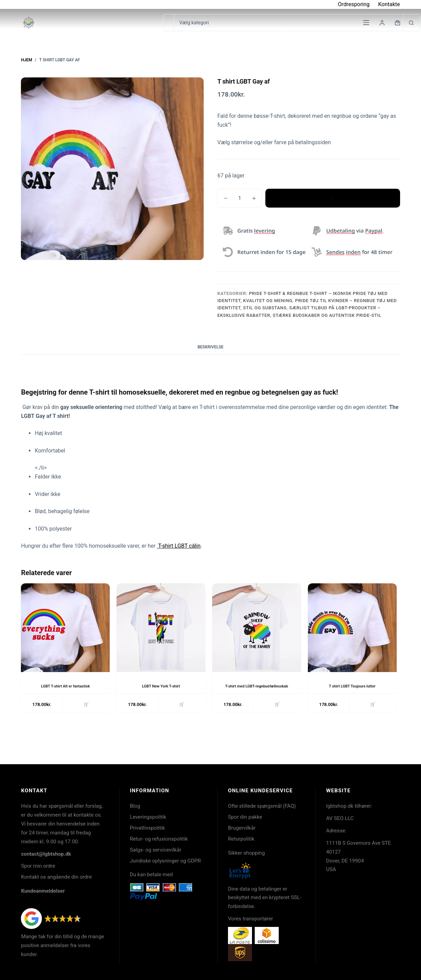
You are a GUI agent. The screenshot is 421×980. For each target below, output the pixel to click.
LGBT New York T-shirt (161, 686)
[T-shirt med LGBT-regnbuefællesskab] (257, 628)
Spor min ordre (38, 866)
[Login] (382, 23)
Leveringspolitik (148, 817)
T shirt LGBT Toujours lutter (352, 686)
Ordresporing (354, 4)
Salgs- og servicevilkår (156, 850)
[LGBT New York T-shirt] (161, 628)
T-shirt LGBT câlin (179, 546)
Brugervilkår (242, 828)
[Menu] (366, 23)
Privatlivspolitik (147, 828)
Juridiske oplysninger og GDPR (165, 861)
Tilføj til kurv (333, 198)
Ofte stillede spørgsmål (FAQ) (262, 806)
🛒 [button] (85, 711)
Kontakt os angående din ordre (56, 877)
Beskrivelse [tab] (210, 347)
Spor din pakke (245, 817)
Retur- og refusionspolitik (159, 839)
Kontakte (389, 4)
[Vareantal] (240, 198)
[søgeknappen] (411, 23)
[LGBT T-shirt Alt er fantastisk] (65, 628)
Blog (135, 806)
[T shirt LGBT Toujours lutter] (352, 628)
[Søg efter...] (169, 23)
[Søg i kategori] (288, 23)
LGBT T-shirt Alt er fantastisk (65, 686)
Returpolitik (241, 839)
